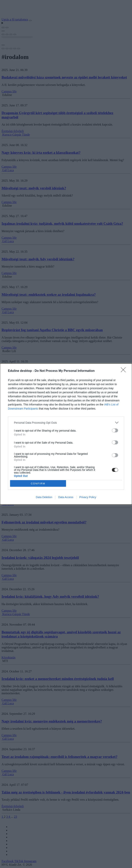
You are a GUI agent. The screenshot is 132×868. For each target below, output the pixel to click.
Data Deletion (44, 497)
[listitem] (66, 423)
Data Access (66, 497)
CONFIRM (38, 484)
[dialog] (66, 434)
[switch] (115, 430)
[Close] (124, 371)
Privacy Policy (88, 497)
